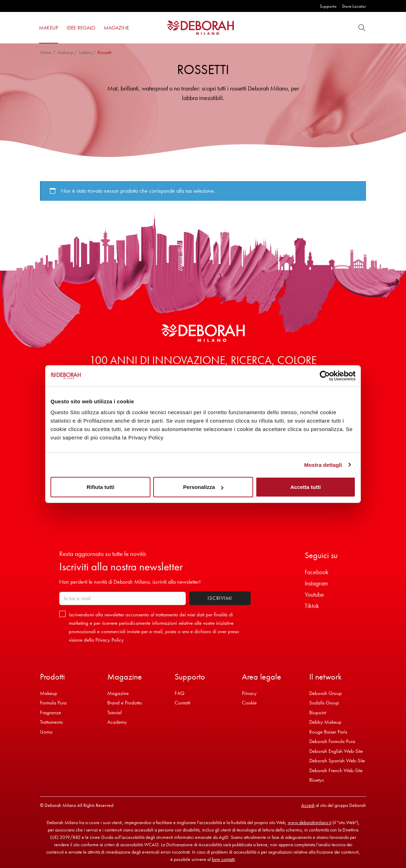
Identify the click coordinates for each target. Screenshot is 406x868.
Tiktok (312, 606)
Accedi (308, 805)
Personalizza (203, 487)
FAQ (180, 693)
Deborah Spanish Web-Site (337, 761)
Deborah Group (326, 693)
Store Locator (354, 6)
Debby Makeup (325, 722)
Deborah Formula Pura (332, 741)
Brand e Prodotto (125, 703)
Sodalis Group (324, 703)
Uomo (46, 732)
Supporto (328, 6)
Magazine (118, 693)
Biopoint (318, 713)
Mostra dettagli (323, 465)
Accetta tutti (306, 487)
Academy (117, 722)
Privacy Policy (110, 640)
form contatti (223, 859)
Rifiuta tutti (100, 487)
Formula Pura (53, 703)
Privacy (249, 693)
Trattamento (52, 722)
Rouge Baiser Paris (328, 732)
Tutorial (114, 713)
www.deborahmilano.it (310, 822)
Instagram (316, 583)
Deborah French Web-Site (336, 770)
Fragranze (50, 713)
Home (46, 52)
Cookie (249, 703)
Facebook (317, 572)
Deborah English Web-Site (336, 751)
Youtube (314, 594)
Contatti (182, 703)
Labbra (85, 52)
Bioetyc (317, 780)
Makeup (65, 52)
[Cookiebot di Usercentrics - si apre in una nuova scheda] (325, 376)
